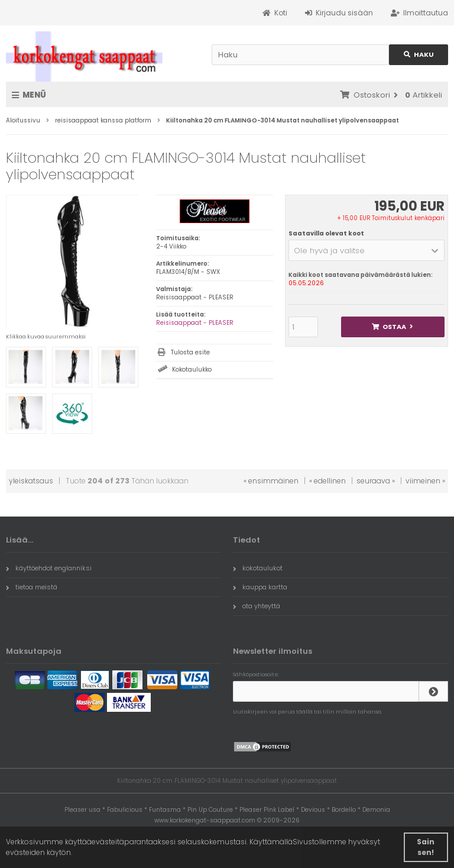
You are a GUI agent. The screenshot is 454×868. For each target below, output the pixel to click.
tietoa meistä (32, 587)
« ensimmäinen (271, 481)
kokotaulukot (258, 568)
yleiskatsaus (31, 481)
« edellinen (327, 481)
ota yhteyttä (257, 606)
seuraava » (376, 481)
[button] (367, 250)
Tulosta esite (190, 352)
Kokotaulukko (192, 370)
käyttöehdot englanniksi (49, 568)
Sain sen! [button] (426, 847)
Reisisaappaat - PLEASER (195, 323)
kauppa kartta (260, 587)
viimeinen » (425, 481)
